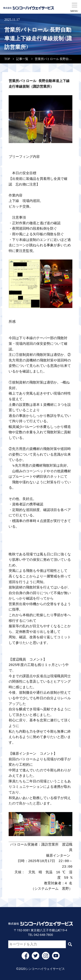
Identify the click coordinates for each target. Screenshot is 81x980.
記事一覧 (22, 59)
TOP (7, 59)
